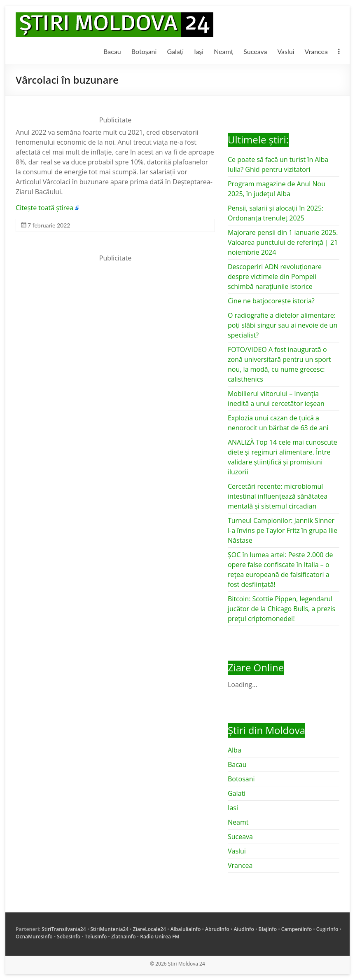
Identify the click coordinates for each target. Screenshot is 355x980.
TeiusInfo (96, 937)
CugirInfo (327, 929)
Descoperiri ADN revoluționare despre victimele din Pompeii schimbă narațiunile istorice (275, 277)
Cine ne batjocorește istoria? (271, 301)
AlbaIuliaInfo (186, 929)
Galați (175, 51)
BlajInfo (268, 929)
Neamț (223, 51)
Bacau (112, 51)
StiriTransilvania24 (64, 929)
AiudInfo (244, 929)
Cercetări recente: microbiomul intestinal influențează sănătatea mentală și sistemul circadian (278, 496)
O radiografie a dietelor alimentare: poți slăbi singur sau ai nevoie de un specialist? (283, 325)
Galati (237, 793)
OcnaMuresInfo (34, 937)
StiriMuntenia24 (109, 929)
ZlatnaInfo (124, 937)
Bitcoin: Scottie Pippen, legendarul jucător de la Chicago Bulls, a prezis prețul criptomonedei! (281, 609)
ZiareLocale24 (149, 929)
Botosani (241, 779)
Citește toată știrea (44, 208)
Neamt (238, 822)
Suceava (255, 51)
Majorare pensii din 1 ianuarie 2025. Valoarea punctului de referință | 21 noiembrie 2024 (283, 242)
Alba (235, 750)
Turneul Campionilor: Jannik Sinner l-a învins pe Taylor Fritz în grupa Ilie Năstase (283, 530)
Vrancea (316, 51)
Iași (199, 51)
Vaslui (286, 51)
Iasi (233, 808)
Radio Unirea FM (160, 937)
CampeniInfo (297, 929)
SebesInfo (69, 937)
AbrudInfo (217, 929)
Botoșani (144, 51)
